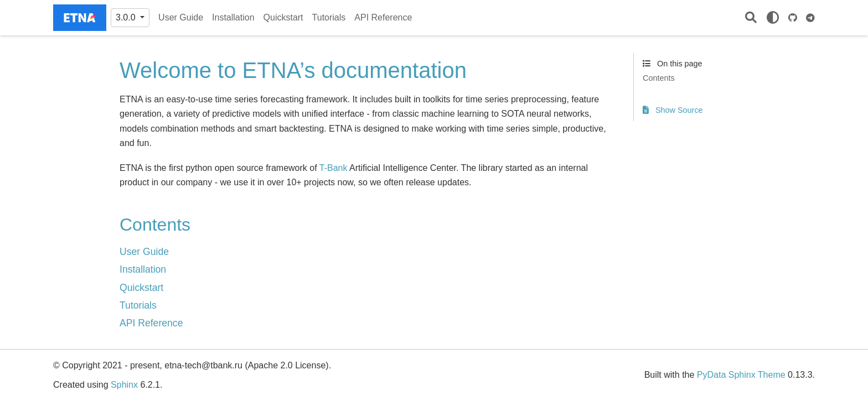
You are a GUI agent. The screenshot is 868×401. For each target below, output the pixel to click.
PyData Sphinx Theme (741, 375)
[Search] (751, 18)
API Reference (383, 17)
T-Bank (334, 168)
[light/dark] (773, 18)
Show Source (673, 110)
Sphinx (124, 385)
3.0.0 (127, 17)
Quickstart (283, 17)
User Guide (181, 17)
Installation (233, 17)
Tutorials (329, 17)
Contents (659, 78)
